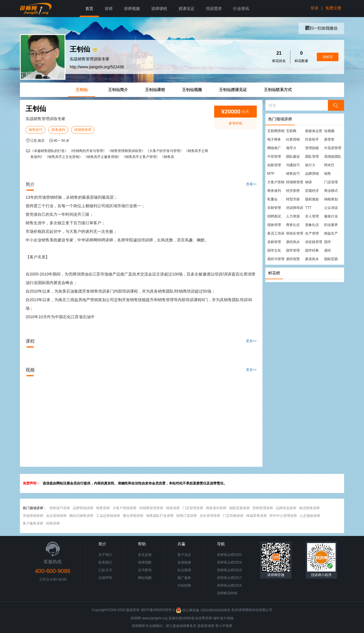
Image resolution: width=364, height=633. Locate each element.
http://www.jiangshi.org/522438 (97, 67)
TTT (308, 208)
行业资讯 (241, 9)
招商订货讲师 (187, 516)
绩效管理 (274, 225)
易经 (328, 250)
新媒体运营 (314, 131)
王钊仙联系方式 (278, 90)
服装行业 (331, 216)
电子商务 (274, 139)
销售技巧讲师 (60, 508)
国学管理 (293, 250)
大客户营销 (276, 182)
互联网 (291, 131)
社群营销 (293, 139)
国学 (328, 242)
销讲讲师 (173, 508)
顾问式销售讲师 (81, 516)
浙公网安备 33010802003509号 (203, 610)
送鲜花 (328, 57)
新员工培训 (276, 233)
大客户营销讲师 (125, 508)
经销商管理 (83, 130)
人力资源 (293, 216)
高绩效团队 (333, 157)
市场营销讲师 (33, 516)
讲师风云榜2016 (229, 585)
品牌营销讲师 (83, 508)
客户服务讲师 (33, 523)
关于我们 (105, 555)
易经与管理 (276, 259)
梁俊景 (202, 626)
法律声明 (105, 578)
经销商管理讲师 (151, 508)
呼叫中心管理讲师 (283, 516)
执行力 (310, 165)
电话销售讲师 (309, 508)
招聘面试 (274, 216)
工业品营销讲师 (108, 516)
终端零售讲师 (257, 516)
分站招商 (184, 585)
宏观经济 (312, 191)
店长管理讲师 (210, 516)
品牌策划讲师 (286, 508)
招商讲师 (53, 523)
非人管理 (312, 216)
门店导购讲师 (233, 516)
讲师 (109, 9)
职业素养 (331, 225)
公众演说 (331, 208)
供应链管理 (314, 242)
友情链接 (184, 562)
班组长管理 (295, 233)
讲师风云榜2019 (229, 562)
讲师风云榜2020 (229, 555)
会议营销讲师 (56, 516)
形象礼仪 (312, 225)
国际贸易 (331, 259)
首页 (89, 9)
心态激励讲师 (310, 516)
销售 (328, 174)
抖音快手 (312, 139)
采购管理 (274, 242)
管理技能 (312, 148)
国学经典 (312, 250)
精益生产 (331, 233)
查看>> (251, 184)
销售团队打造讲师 (160, 516)
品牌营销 (312, 174)
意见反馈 (145, 555)
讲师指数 (145, 562)
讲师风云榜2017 (229, 578)
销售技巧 (36, 130)
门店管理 (331, 182)
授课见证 (187, 9)
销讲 (309, 182)
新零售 (329, 139)
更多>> (251, 341)
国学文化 (274, 250)
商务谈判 (58, 130)
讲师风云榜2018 (229, 570)
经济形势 (293, 191)
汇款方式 (105, 570)
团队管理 (312, 157)
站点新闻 (184, 570)
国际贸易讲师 (239, 508)
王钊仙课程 (155, 90)
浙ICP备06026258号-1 (158, 610)
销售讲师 (103, 508)
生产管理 (312, 233)
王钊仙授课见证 (233, 90)
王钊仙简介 (118, 90)
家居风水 (312, 259)
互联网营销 (276, 131)
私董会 (272, 199)
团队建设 (293, 157)
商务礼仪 (293, 225)
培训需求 (214, 9)
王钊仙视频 (192, 90)
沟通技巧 (293, 165)
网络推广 (274, 148)
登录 (315, 8)
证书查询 (145, 570)
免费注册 (333, 8)
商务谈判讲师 (216, 508)
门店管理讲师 (193, 508)
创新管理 (274, 165)
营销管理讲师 (263, 508)
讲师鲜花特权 (227, 593)
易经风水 (293, 242)
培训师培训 (295, 208)
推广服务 (184, 578)
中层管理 (274, 157)
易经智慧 (293, 259)
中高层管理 (333, 148)
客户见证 (184, 555)
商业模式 (331, 191)
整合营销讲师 (133, 516)
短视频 (329, 131)
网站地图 (145, 578)
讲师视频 (132, 9)
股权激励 (312, 199)
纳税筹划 (331, 199)
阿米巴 (329, 165)
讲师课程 (159, 9)
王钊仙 (82, 90)
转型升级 (293, 199)
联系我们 (105, 562)
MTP (271, 174)
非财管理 (274, 208)
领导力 (291, 148)
